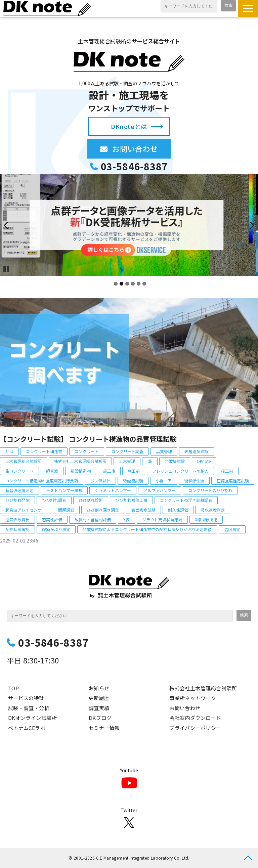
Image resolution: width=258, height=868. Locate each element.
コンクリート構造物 (44, 451)
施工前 (134, 471)
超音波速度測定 (19, 490)
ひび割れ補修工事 (131, 500)
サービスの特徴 (26, 698)
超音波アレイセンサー (26, 510)
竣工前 (227, 471)
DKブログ (100, 718)
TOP (13, 688)
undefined (10, 225)
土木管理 (127, 461)
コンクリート (87, 451)
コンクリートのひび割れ (210, 490)
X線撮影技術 (206, 519)
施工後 (109, 471)
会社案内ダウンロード (195, 718)
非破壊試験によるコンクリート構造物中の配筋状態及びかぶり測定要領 (147, 529)
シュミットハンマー (113, 490)
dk (150, 461)
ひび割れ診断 (91, 500)
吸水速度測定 (213, 510)
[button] (248, 8)
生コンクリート (19, 471)
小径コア (164, 481)
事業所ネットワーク (193, 698)
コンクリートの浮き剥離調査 (186, 500)
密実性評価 (52, 519)
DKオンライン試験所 (33, 718)
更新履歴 (99, 698)
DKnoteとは (129, 126)
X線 (126, 519)
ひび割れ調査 (54, 500)
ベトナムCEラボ (27, 728)
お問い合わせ (141, 148)
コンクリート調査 (127, 451)
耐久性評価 (178, 510)
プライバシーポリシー (195, 728)
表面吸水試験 (143, 510)
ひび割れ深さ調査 (103, 510)
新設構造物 (81, 471)
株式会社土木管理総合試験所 (80, 461)
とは (9, 451)
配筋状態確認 (17, 529)
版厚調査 (66, 510)
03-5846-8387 (134, 166)
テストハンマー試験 (64, 490)
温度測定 (232, 529)
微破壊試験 (133, 481)
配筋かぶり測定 (56, 529)
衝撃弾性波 (194, 481)
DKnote (204, 461)
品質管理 (164, 451)
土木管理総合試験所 (24, 461)
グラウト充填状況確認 (162, 519)
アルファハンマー (160, 490)
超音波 (52, 471)
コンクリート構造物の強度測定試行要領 (42, 481)
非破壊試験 (175, 461)
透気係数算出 (17, 519)
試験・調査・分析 (29, 708)
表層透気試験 (197, 451)
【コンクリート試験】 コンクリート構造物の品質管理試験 (88, 439)
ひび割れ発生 (17, 500)
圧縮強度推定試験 (233, 481)
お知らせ (99, 688)
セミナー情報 (104, 728)
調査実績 (99, 708)
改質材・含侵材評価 (93, 519)
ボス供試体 (100, 481)
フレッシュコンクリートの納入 (180, 471)
